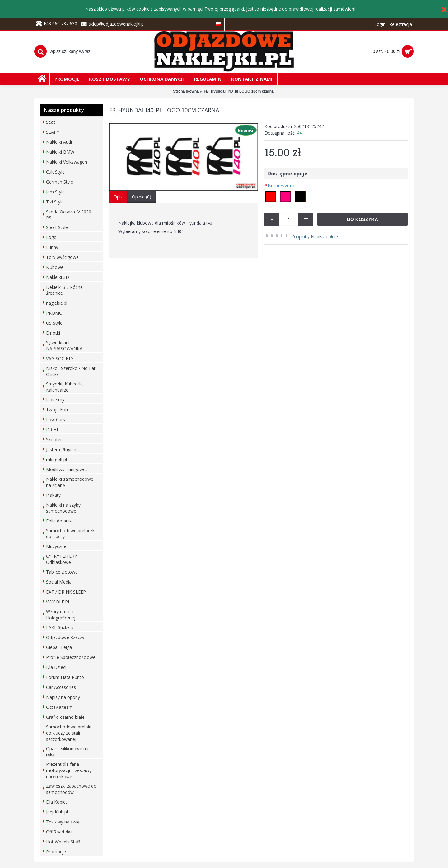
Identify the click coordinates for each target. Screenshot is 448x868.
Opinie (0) (142, 197)
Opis (118, 197)
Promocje (56, 852)
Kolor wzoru (281, 186)
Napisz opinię (324, 237)
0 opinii (300, 237)
